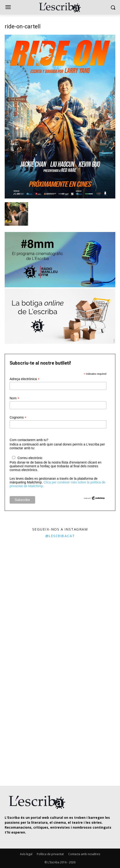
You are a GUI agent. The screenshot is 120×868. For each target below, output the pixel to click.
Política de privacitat (50, 854)
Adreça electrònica (25, 379)
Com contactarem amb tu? (29, 440)
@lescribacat (60, 536)
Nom (15, 398)
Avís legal (26, 854)
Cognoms (18, 417)
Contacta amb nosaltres (84, 854)
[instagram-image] (29, 571)
